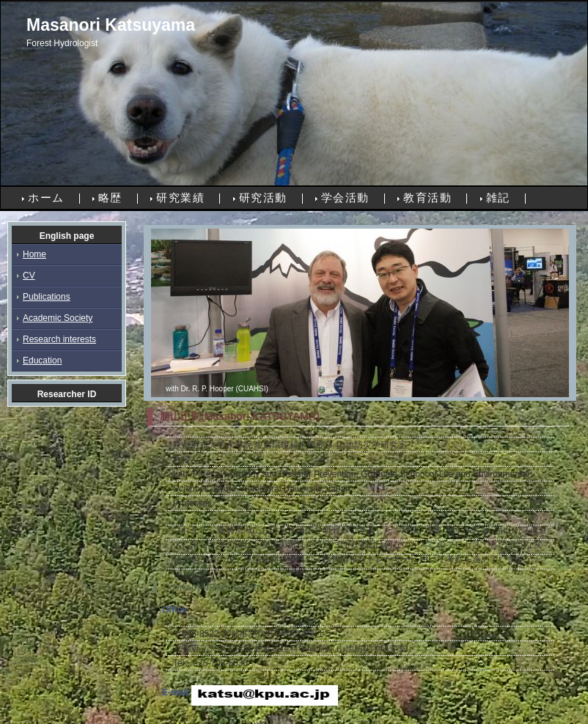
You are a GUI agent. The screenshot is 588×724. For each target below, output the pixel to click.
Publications (47, 297)
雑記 (498, 197)
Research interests (59, 339)
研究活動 (263, 197)
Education (42, 361)
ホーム (46, 197)
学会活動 (345, 197)
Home (34, 254)
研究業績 (180, 197)
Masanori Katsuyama (111, 25)
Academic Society (58, 318)
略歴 (110, 197)
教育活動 (427, 197)
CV (29, 276)
